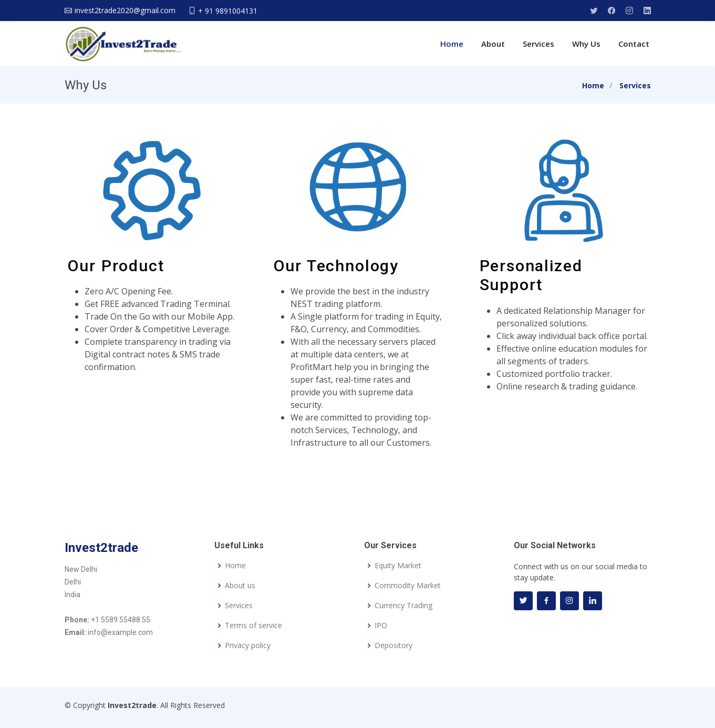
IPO (381, 626)
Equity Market (398, 566)
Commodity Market (408, 586)
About (493, 44)
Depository (393, 645)
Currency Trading (403, 606)
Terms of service (253, 626)
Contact (634, 44)
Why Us (586, 44)
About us (240, 586)
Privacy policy (248, 645)
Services (538, 44)
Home (452, 44)
